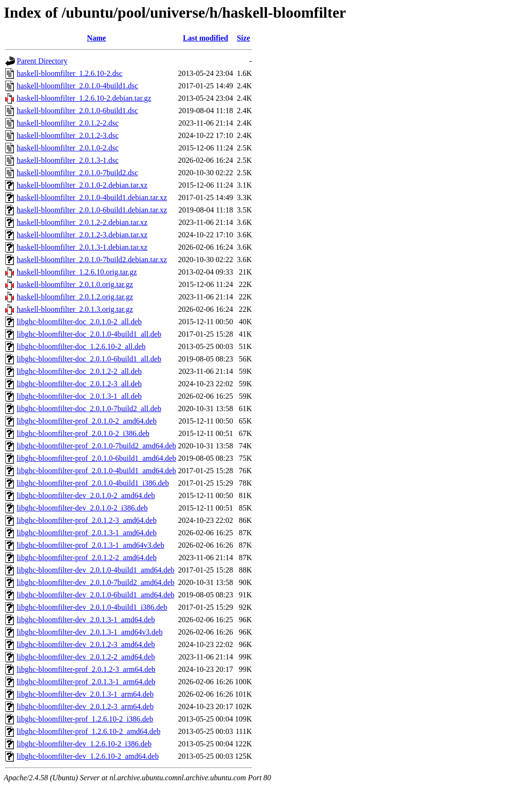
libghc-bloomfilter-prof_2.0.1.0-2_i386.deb (83, 433)
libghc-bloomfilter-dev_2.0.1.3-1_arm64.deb (85, 694)
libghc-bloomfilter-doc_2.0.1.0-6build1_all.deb (89, 359)
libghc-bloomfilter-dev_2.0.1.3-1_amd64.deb (86, 620)
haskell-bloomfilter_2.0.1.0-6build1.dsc (77, 111)
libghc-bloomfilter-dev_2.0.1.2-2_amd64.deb (86, 657)
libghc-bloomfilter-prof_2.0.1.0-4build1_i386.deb (93, 483)
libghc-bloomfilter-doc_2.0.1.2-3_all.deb (79, 384)
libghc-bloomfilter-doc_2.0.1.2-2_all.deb (79, 371)
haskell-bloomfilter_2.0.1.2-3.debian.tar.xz (82, 235)
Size (244, 38)
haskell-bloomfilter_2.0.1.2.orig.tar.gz (75, 297)
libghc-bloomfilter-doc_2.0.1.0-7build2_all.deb (89, 409)
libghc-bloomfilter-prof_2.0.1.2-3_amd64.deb (87, 520)
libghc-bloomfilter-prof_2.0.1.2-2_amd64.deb (87, 558)
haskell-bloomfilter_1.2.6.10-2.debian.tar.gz (84, 98)
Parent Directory (42, 61)
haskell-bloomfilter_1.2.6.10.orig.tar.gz (77, 272)
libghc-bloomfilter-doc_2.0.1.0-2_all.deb (79, 322)
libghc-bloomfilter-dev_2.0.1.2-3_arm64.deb (85, 706)
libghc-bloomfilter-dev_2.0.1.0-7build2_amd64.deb (96, 582)
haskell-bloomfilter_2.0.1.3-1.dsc (68, 160)
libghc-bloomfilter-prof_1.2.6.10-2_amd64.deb (89, 731)
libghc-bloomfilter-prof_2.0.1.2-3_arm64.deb (86, 669)
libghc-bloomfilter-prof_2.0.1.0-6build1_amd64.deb (96, 458)
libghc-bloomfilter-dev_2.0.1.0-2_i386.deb (82, 508)
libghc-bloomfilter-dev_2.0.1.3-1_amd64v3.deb (90, 632)
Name (96, 38)
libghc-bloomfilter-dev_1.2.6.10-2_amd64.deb (88, 756)
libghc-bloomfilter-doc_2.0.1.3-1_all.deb (79, 396)
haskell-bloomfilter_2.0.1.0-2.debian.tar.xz (82, 185)
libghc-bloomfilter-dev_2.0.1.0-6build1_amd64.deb (96, 595)
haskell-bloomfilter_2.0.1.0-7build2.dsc (77, 173)
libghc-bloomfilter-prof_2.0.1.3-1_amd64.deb (87, 533)
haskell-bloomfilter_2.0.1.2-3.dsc (68, 135)
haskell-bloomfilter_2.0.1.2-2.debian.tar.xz (82, 222)
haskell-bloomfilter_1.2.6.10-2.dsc (69, 73)
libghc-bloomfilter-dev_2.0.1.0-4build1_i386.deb (92, 607)
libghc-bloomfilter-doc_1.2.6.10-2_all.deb (81, 346)
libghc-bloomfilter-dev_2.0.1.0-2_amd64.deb (86, 495)
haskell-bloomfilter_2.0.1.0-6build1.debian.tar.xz (92, 210)
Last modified (206, 38)
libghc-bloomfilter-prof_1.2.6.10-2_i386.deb (85, 719)
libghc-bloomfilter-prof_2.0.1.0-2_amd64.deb (87, 421)
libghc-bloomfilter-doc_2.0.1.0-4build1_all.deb (89, 334)
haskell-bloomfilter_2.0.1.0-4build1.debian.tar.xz (92, 197)
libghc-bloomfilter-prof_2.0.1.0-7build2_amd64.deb (96, 446)
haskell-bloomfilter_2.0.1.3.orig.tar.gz (75, 309)
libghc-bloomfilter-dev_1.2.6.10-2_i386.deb (84, 744)
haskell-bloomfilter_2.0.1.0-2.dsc (68, 148)
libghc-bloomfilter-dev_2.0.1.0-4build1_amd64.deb (96, 570)
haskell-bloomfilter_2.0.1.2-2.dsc (68, 123)
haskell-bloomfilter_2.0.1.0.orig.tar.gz (75, 284)
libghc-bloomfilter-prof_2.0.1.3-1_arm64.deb (86, 682)
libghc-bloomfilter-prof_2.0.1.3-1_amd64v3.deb (90, 545)
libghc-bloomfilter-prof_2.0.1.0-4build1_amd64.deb (96, 471)
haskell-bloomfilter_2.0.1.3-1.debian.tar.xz (82, 247)
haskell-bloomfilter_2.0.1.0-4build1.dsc (77, 86)
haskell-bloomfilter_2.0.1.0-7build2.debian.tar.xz (92, 260)
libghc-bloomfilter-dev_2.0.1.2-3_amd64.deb (86, 644)
